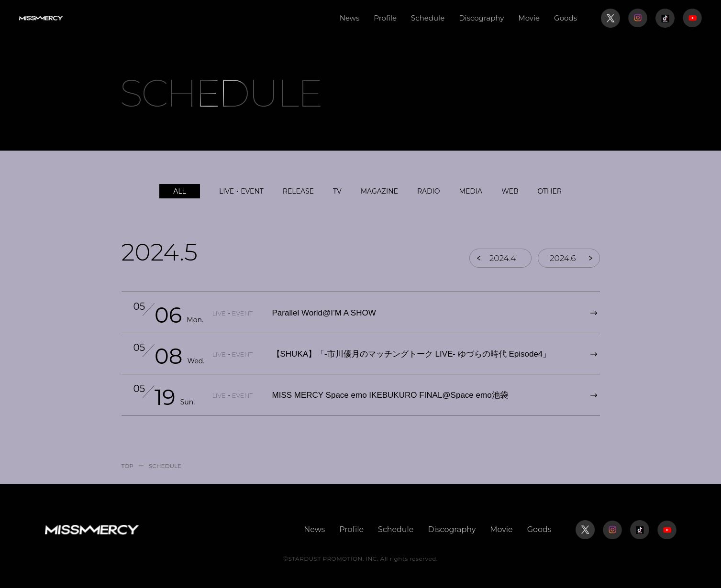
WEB (510, 191)
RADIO (429, 191)
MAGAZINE (379, 191)
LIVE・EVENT (241, 191)
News (350, 18)
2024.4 (502, 258)
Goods (566, 18)
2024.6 (566, 258)
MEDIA (471, 191)
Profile (385, 18)
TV (337, 191)
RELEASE (298, 191)
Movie (529, 18)
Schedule (428, 18)
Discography (481, 18)
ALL (180, 191)
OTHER (549, 191)
